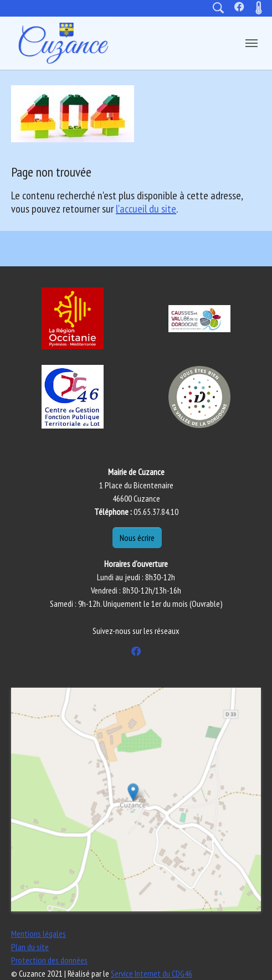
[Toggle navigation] (252, 43)
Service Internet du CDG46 (152, 973)
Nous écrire (137, 538)
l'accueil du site (146, 209)
